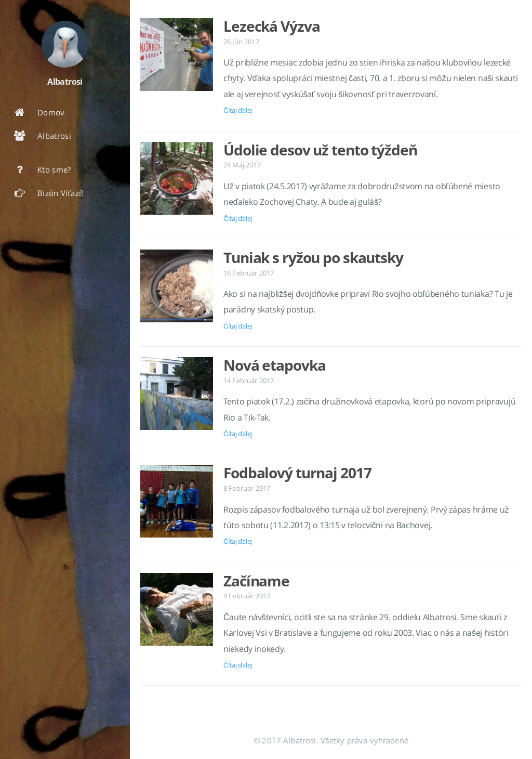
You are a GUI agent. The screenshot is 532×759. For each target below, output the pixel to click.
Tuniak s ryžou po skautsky (313, 257)
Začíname (256, 581)
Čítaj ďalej (238, 110)
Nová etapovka (274, 365)
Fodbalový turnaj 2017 (297, 473)
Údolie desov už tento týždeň (320, 150)
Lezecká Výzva (271, 26)
